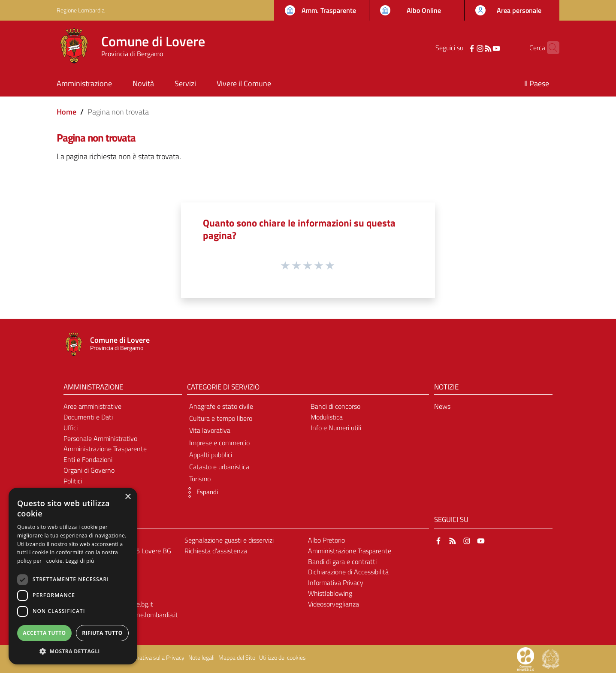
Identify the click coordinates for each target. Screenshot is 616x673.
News (442, 406)
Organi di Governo (89, 470)
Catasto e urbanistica (219, 467)
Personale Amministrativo (100, 438)
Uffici (71, 428)
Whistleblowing (330, 593)
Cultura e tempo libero (221, 418)
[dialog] (73, 576)
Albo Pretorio (326, 540)
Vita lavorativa (210, 430)
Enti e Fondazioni (88, 459)
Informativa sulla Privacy (154, 658)
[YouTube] (483, 48)
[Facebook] (459, 48)
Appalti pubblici (211, 455)
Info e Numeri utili (336, 428)
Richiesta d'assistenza (216, 551)
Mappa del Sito (237, 658)
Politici (73, 481)
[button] (200, 492)
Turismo (200, 479)
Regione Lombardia (81, 10)
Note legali (201, 658)
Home (66, 112)
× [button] (128, 497)
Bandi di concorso (335, 406)
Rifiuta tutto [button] (102, 633)
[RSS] (475, 48)
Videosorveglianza (334, 604)
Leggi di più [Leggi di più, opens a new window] (80, 561)
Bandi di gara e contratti (342, 561)
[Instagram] (467, 48)
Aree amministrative (92, 406)
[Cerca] (549, 48)
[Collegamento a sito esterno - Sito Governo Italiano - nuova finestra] (551, 658)
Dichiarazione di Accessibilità (348, 572)
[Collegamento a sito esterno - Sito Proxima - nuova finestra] (525, 658)
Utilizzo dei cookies (282, 658)
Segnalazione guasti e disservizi (229, 540)
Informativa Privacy (336, 582)
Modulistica (327, 417)
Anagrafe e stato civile (221, 406)
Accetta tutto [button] (44, 633)
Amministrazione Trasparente (105, 449)
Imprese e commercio (219, 443)
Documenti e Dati (88, 417)
